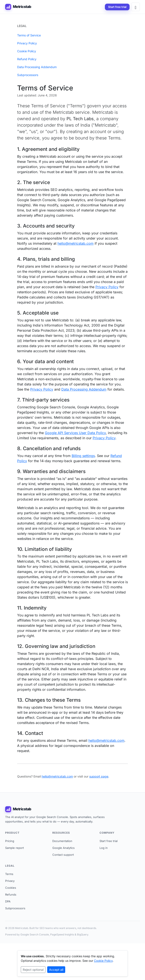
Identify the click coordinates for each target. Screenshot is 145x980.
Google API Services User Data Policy (75, 433)
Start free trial (117, 7)
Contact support (63, 855)
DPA (8, 901)
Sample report (14, 848)
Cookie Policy (27, 51)
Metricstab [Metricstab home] (18, 7)
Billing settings (83, 456)
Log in (104, 848)
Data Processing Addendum (37, 67)
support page (99, 776)
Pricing (10, 841)
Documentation (62, 841)
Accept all (56, 970)
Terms (9, 874)
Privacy (10, 881)
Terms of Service (29, 35)
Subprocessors (28, 75)
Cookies (11, 888)
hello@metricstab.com (76, 243)
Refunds (11, 895)
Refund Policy (27, 59)
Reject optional (33, 970)
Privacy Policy (27, 43)
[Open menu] (136, 7)
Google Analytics (63, 848)
